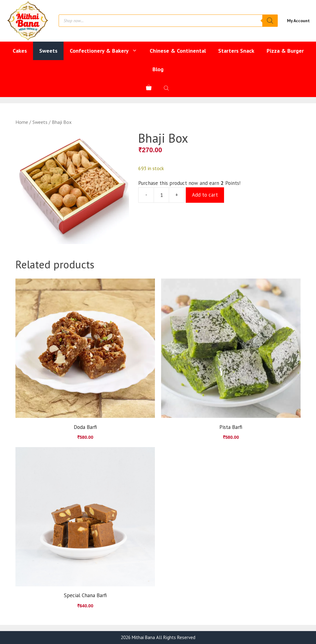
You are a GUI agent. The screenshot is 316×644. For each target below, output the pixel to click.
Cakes (20, 51)
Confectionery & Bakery (107, 51)
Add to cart (205, 195)
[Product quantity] (161, 195)
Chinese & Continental (178, 51)
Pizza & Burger (285, 51)
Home (22, 122)
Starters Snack (236, 51)
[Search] (270, 21)
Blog (158, 69)
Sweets (48, 51)
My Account (298, 21)
